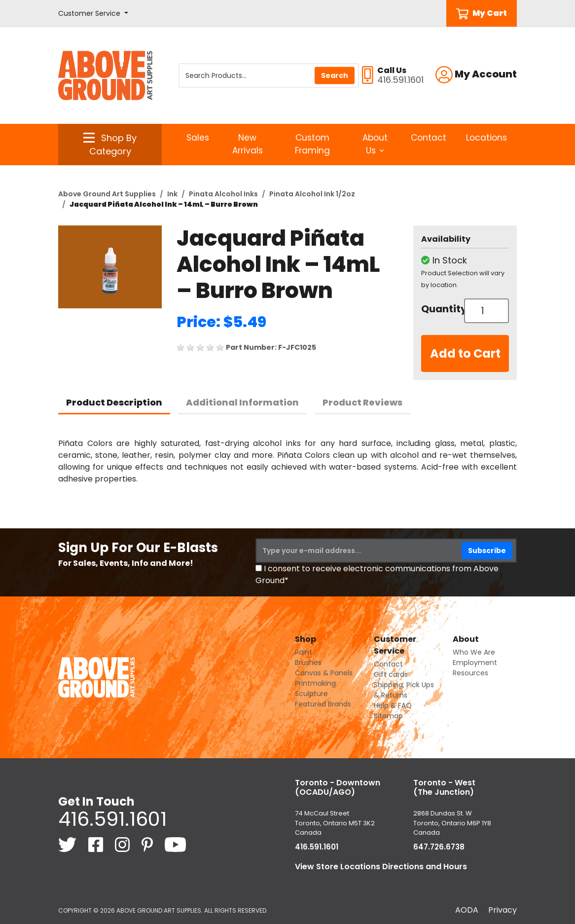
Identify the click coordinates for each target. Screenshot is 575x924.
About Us (375, 144)
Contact (429, 138)
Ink (172, 194)
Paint (304, 652)
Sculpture (311, 694)
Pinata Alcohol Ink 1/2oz (312, 194)
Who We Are (474, 652)
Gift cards (391, 674)
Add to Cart (465, 353)
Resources (470, 673)
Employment (475, 663)
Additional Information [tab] (242, 402)
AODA (467, 910)
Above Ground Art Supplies (107, 194)
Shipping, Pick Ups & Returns (404, 690)
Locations (486, 138)
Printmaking (315, 683)
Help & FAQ (393, 705)
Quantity (439, 309)
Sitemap (388, 716)
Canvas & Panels (324, 673)
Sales (198, 138)
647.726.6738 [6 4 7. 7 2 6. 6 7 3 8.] (439, 847)
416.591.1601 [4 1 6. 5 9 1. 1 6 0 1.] (112, 819)
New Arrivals (248, 144)
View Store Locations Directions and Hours (381, 867)
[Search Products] (269, 75)
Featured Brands (323, 704)
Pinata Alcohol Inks (223, 194)
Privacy (503, 910)
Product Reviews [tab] (362, 402)
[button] (93, 14)
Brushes (308, 663)
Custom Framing (312, 144)
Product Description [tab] (114, 402)
